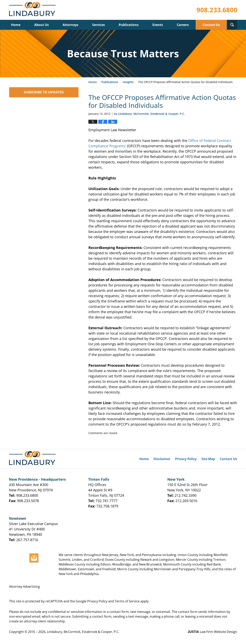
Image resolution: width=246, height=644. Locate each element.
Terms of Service (127, 601)
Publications (129, 25)
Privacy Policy (186, 459)
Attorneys (70, 25)
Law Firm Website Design (212, 632)
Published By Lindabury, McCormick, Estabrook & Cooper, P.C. (217, 10)
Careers (183, 25)
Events (158, 25)
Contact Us (211, 25)
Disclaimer (162, 459)
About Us (42, 25)
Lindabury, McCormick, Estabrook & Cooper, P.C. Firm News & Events (33, 10)
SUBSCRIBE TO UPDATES (44, 92)
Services (99, 25)
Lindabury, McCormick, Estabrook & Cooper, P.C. (83, 632)
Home (16, 25)
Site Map (208, 459)
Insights (128, 82)
